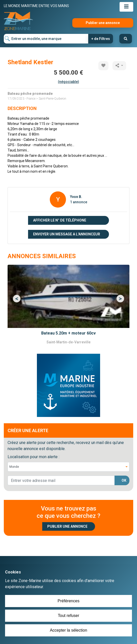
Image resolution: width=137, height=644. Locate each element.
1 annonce (79, 202)
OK (124, 480)
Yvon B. (76, 197)
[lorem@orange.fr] (61, 480)
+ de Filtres (101, 39)
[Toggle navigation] (126, 7)
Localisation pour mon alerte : (33, 457)
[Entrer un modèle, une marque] (46, 39)
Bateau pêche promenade (30, 94)
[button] (17, 299)
